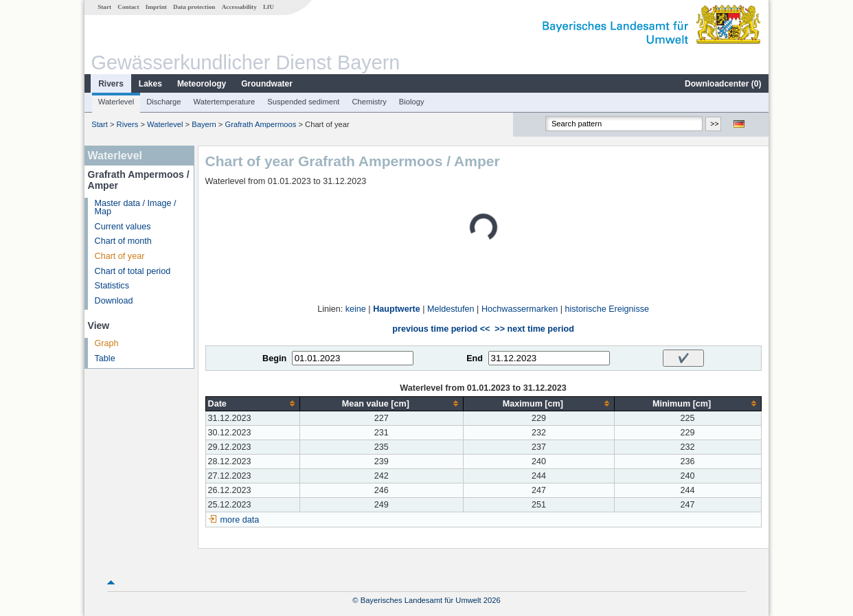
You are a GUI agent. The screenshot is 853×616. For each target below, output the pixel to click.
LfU (269, 7)
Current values (123, 227)
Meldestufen (451, 309)
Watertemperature (225, 102)
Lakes (150, 84)
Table (105, 358)
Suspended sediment (303, 102)
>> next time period (534, 329)
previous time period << (441, 329)
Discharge (163, 102)
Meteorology (202, 84)
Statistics (112, 286)
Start (104, 7)
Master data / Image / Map (136, 208)
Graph (107, 343)
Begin (274, 358)
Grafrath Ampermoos (260, 124)
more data (240, 520)
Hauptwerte (397, 309)
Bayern (204, 124)
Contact (128, 7)
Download (114, 301)
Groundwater (267, 84)
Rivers (111, 84)
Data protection (194, 7)
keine (356, 309)
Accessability (239, 7)
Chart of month (123, 241)
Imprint (156, 7)
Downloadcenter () (723, 84)
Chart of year (120, 256)
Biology (412, 102)
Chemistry (369, 102)
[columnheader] (252, 403)
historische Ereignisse (607, 309)
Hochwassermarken (520, 309)
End (475, 358)
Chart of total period (133, 271)
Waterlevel (116, 102)
